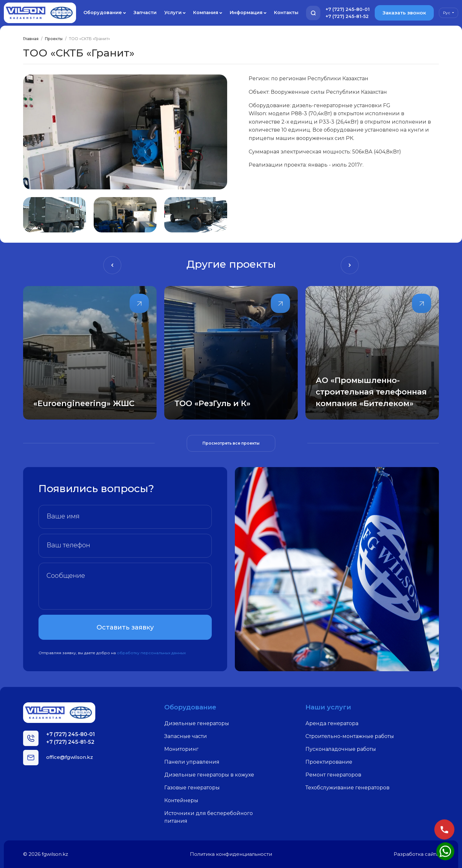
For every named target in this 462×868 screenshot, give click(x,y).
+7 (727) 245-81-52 (347, 16)
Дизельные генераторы (197, 723)
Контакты (286, 13)
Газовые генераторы (192, 788)
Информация (248, 13)
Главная (31, 39)
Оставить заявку (125, 627)
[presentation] (112, 265)
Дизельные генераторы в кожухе (209, 775)
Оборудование (105, 13)
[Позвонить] (444, 829)
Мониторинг (181, 749)
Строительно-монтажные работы (350, 736)
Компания (208, 13)
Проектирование (329, 762)
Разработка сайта (416, 854)
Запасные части (186, 736)
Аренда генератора (332, 723)
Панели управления (192, 762)
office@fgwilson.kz (70, 757)
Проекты (54, 39)
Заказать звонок (404, 13)
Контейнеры (181, 800)
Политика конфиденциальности (231, 854)
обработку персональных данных (151, 653)
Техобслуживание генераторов (347, 788)
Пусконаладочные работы (341, 749)
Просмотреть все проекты (231, 443)
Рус (447, 13)
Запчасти (145, 13)
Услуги (175, 13)
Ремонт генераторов (333, 775)
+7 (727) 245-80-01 (348, 9)
